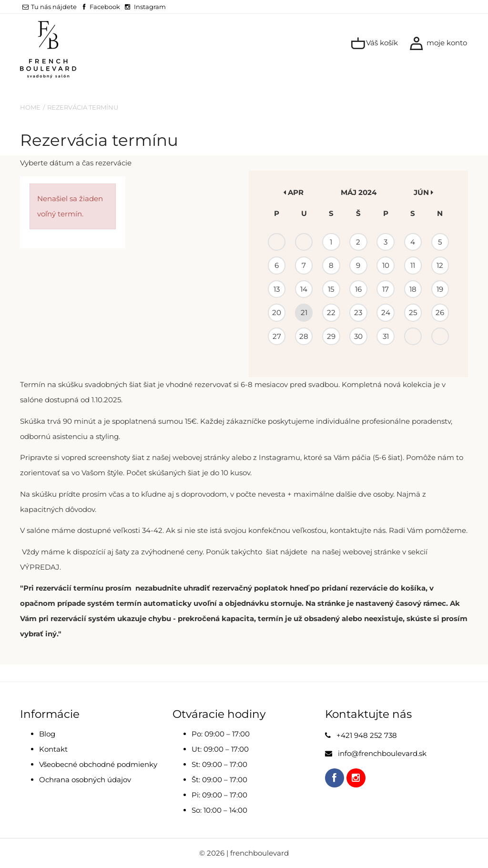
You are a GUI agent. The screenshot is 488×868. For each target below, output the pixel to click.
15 (331, 289)
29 (331, 336)
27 (277, 336)
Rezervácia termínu (83, 107)
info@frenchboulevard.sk (382, 753)
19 (440, 289)
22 (331, 312)
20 (277, 312)
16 (358, 289)
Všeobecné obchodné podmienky (98, 764)
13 (277, 289)
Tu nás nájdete (50, 7)
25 (413, 312)
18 (413, 289)
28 (304, 336)
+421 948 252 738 (367, 735)
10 (386, 265)
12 (440, 265)
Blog (47, 734)
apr (294, 192)
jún (423, 192)
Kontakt (53, 749)
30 (358, 336)
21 (304, 312)
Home (30, 107)
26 (440, 312)
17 (386, 289)
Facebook (105, 7)
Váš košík (374, 43)
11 (413, 265)
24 (386, 312)
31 (386, 336)
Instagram (150, 7)
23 (358, 312)
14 (304, 289)
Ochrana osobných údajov (85, 780)
